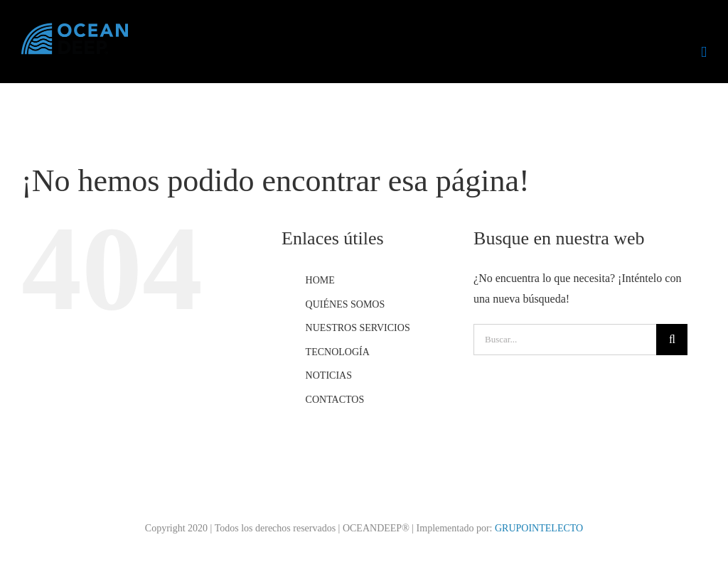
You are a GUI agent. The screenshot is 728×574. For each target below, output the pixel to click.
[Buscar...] (565, 340)
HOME (320, 280)
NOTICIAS (329, 375)
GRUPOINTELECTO (539, 528)
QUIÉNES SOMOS (346, 304)
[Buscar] (672, 340)
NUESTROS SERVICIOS (358, 328)
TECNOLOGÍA (338, 352)
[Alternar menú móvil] (704, 52)
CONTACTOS (335, 400)
